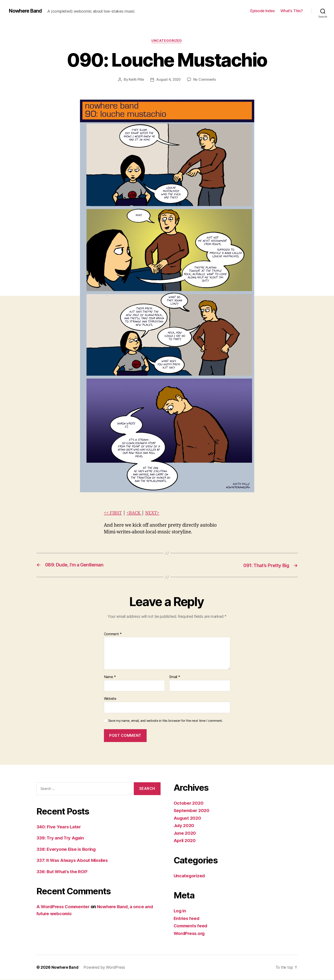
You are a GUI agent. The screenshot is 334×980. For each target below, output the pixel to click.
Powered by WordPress (105, 968)
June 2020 (185, 833)
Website (110, 699)
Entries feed (187, 919)
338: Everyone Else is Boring (67, 849)
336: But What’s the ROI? (63, 872)
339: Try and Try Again (61, 838)
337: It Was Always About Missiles (74, 860)
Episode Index (263, 11)
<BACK (135, 513)
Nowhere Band (26, 11)
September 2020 (192, 811)
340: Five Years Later (59, 827)
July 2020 (185, 826)
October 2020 (189, 803)
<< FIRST (113, 513)
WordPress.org (190, 934)
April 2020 (185, 841)
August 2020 (188, 818)
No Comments (205, 80)
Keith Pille (136, 80)
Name (110, 677)
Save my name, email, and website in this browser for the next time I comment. (166, 721)
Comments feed (191, 926)
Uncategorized (167, 41)
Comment (113, 634)
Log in (180, 911)
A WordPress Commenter (64, 907)
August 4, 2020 (169, 80)
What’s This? (292, 11)
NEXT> (154, 513)
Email (175, 677)
